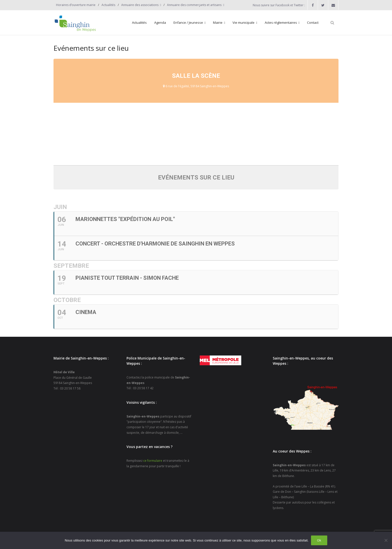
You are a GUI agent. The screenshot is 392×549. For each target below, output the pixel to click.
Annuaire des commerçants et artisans (194, 5)
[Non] (386, 540)
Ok (319, 540)
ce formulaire (153, 461)
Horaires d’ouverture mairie (76, 5)
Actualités (108, 5)
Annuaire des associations (140, 5)
